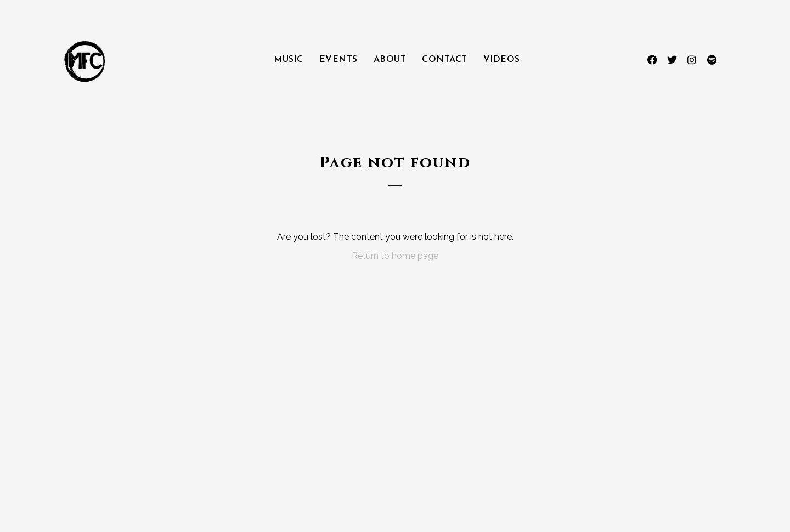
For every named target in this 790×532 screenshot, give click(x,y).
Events (338, 60)
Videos (502, 60)
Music (289, 60)
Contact (445, 60)
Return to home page (395, 256)
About (390, 60)
